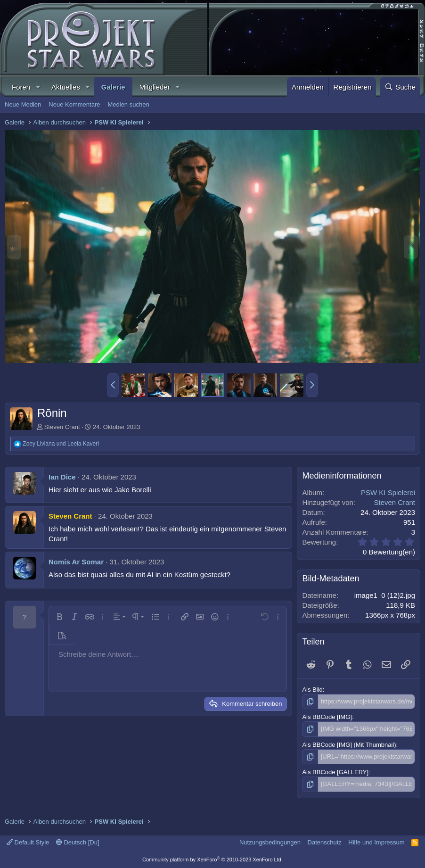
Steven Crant (62, 427)
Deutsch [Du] (78, 842)
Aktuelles (66, 87)
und (61, 444)
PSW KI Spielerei (388, 492)
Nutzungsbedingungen (270, 842)
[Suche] (400, 87)
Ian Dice (62, 477)
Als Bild (312, 690)
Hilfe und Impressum (376, 842)
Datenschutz (325, 842)
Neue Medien (23, 104)
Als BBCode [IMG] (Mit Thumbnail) (349, 745)
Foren (21, 87)
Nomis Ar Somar (76, 562)
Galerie (113, 87)
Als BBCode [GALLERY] (335, 772)
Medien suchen (128, 104)
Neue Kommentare (74, 104)
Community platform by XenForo (212, 860)
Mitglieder (155, 87)
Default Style (28, 842)
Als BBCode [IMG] (327, 717)
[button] (38, 87)
